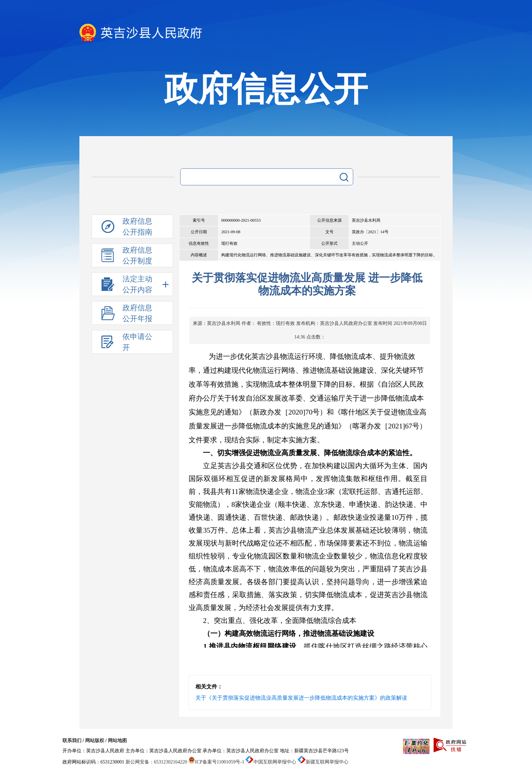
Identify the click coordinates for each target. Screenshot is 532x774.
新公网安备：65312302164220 (156, 762)
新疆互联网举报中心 (323, 762)
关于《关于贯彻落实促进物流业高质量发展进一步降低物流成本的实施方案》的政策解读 (301, 698)
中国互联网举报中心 (271, 762)
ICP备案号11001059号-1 (216, 762)
